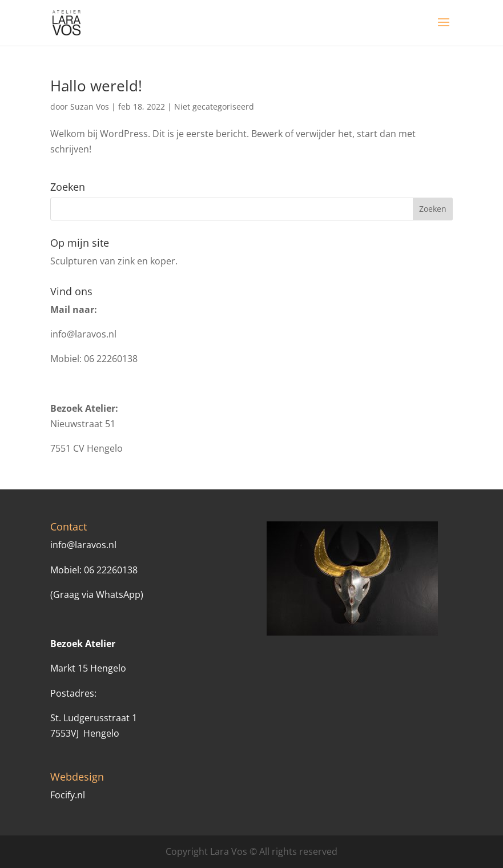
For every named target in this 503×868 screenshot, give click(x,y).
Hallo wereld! (96, 86)
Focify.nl (68, 795)
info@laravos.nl (83, 334)
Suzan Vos (90, 107)
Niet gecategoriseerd (214, 107)
